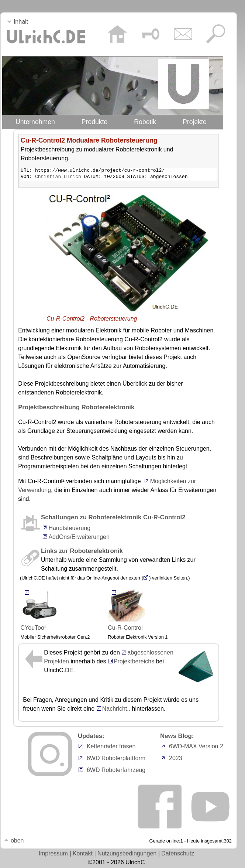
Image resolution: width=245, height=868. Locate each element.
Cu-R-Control (126, 610)
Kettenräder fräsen (111, 747)
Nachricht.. (113, 710)
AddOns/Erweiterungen (79, 538)
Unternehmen (35, 122)
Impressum (53, 855)
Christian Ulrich (58, 178)
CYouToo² (39, 610)
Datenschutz (178, 855)
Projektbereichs (134, 662)
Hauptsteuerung (69, 529)
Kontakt (83, 855)
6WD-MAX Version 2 (196, 747)
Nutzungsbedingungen (127, 855)
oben (14, 842)
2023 (176, 759)
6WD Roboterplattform (116, 759)
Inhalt (17, 22)
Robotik (145, 122)
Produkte (95, 122)
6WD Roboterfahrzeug (116, 771)
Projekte (195, 122)
